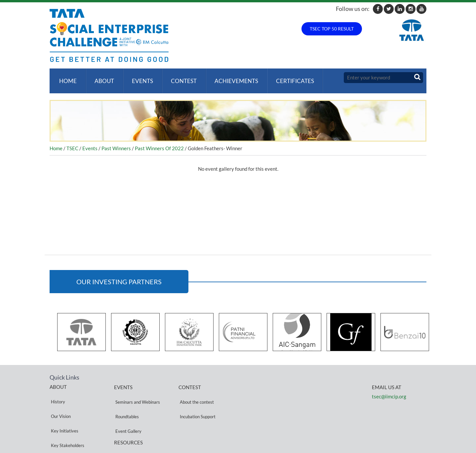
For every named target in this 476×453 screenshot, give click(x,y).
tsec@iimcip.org (389, 390)
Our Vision (59, 400)
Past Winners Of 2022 (159, 142)
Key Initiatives (63, 408)
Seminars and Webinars (136, 392)
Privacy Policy (127, 427)
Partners (58, 423)
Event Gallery (127, 408)
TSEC (72, 142)
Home (67, 78)
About (102, 78)
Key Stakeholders (66, 415)
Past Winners (116, 142)
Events (139, 78)
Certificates (287, 78)
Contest (178, 78)
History (57, 392)
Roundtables (126, 400)
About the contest (196, 392)
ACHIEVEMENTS (230, 78)
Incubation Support (196, 400)
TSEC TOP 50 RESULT (332, 29)
